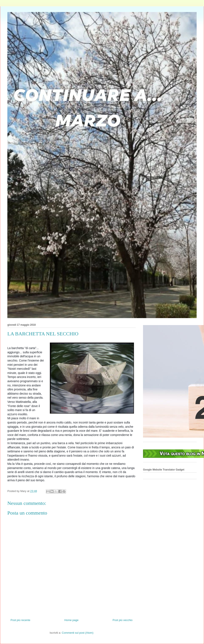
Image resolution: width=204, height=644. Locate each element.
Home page (71, 620)
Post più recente (20, 620)
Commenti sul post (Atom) (78, 633)
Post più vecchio (123, 620)
